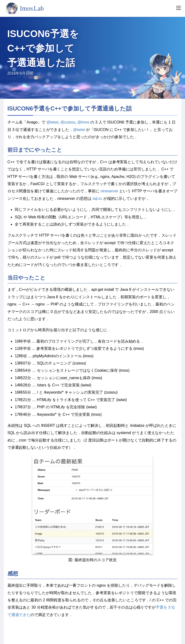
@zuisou (68, 122)
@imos (83, 122)
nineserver (109, 191)
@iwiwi (52, 122)
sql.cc (97, 198)
